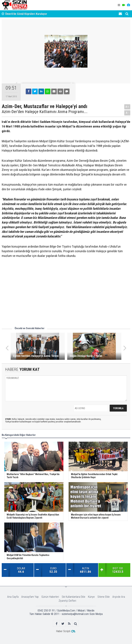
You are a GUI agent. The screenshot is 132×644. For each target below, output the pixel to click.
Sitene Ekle (104, 597)
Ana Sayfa (13, 597)
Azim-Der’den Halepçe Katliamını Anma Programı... (45, 112)
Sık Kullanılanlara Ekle (73, 597)
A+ (127, 107)
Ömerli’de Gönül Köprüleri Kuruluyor (26, 14)
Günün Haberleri (50, 597)
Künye (91, 597)
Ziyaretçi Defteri (67, 601)
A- (127, 113)
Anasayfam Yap (30, 597)
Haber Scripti (63, 631)
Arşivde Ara (119, 597)
